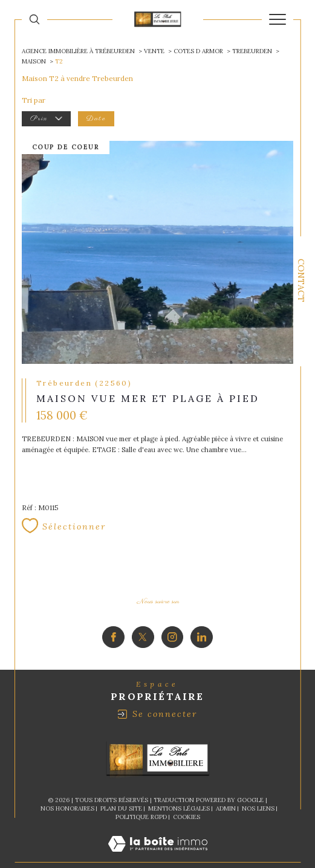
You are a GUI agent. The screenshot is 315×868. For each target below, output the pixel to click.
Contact (301, 280)
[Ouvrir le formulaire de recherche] (34, 19)
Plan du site (121, 784)
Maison (34, 61)
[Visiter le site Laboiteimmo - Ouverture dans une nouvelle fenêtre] (158, 832)
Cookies (187, 793)
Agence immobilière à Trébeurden (78, 51)
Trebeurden (252, 51)
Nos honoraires (67, 784)
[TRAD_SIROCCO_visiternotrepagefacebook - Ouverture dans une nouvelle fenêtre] (113, 613)
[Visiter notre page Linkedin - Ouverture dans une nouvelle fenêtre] (202, 613)
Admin (226, 784)
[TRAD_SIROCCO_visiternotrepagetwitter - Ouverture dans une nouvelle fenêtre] (143, 613)
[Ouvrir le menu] (278, 19)
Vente (154, 51)
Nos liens (258, 784)
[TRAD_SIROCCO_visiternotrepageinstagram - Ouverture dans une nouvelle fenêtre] (173, 613)
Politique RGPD (141, 793)
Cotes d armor (198, 51)
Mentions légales (179, 784)
